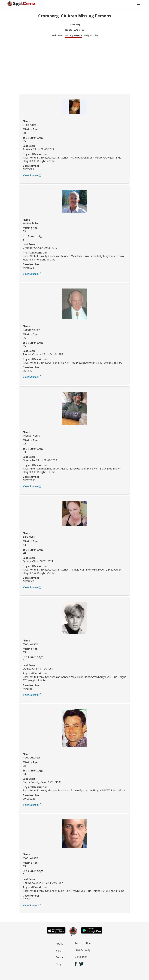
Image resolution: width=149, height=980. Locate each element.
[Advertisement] (75, 65)
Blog (58, 964)
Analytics (79, 30)
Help (58, 951)
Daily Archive (91, 35)
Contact (60, 957)
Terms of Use (83, 943)
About (59, 944)
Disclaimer (81, 957)
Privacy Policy (82, 950)
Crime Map (75, 24)
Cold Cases (57, 35)
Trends (68, 30)
